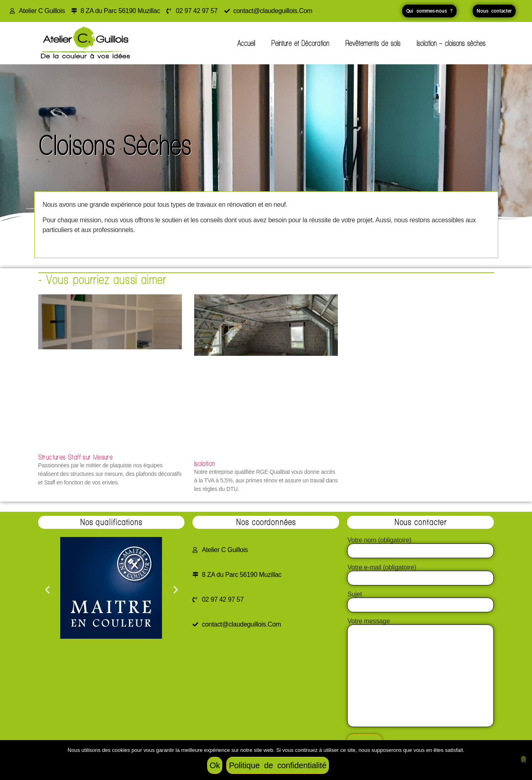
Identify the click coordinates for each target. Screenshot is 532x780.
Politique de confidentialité (278, 765)
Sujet (420, 600)
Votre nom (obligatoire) (420, 546)
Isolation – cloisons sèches (451, 43)
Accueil (246, 43)
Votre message (420, 673)
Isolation (205, 463)
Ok (215, 765)
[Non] (523, 759)
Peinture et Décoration (300, 43)
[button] (47, 589)
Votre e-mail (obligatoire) (420, 573)
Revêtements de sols (373, 43)
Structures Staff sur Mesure (76, 457)
